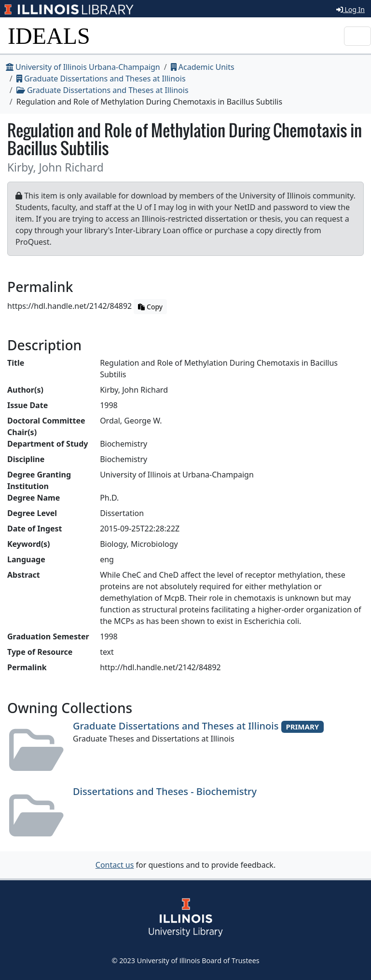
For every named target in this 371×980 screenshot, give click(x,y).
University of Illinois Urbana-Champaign (83, 67)
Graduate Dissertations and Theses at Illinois (101, 79)
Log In (350, 9)
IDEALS (49, 36)
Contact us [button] (115, 865)
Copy (150, 307)
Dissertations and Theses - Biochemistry (165, 791)
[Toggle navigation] (357, 36)
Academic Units (203, 67)
